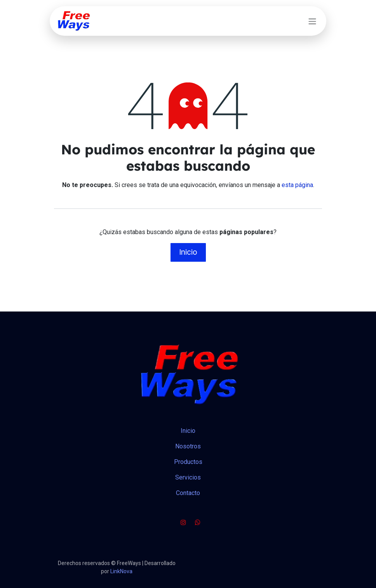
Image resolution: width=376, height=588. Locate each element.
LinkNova (121, 571)
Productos (188, 462)
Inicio (188, 252)
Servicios (188, 477)
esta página (297, 185)
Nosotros (188, 446)
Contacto (188, 493)
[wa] (198, 522)
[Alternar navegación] (312, 21)
